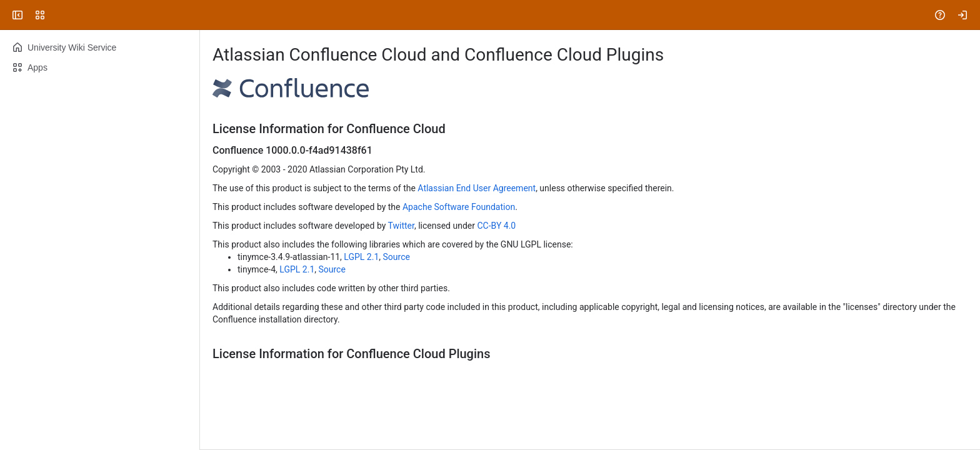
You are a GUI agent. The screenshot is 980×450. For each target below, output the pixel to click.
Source (397, 257)
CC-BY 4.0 (496, 226)
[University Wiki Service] (57, 15)
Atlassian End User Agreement (477, 188)
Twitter (401, 226)
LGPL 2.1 (361, 257)
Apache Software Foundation (459, 207)
